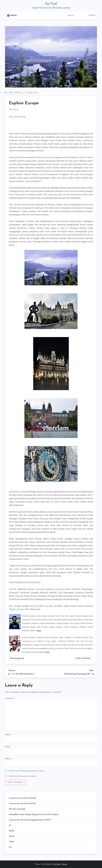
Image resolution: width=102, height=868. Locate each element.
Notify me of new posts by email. (22, 776)
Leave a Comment (84, 658)
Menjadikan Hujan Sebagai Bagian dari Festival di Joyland (33, 814)
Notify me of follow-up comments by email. (26, 771)
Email (8, 747)
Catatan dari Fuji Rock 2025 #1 (22, 804)
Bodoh (12, 831)
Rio (10, 847)
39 (10, 825)
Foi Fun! (51, 4)
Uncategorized (18, 658)
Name (8, 735)
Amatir (12, 836)
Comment (10, 698)
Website (8, 759)
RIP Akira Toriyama (17, 809)
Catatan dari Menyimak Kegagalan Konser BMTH (30, 820)
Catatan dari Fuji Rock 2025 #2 (23, 798)
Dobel (11, 842)
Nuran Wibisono (16, 92)
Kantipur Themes (60, 864)
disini (39, 631)
